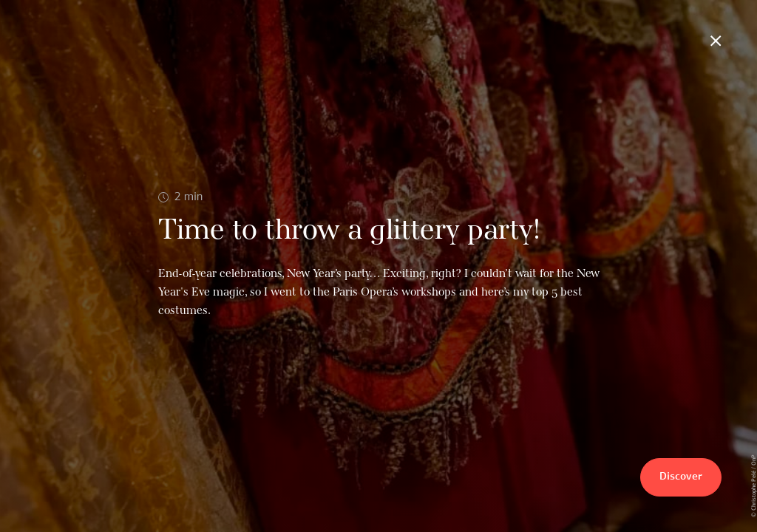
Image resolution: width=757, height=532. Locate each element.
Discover (681, 477)
